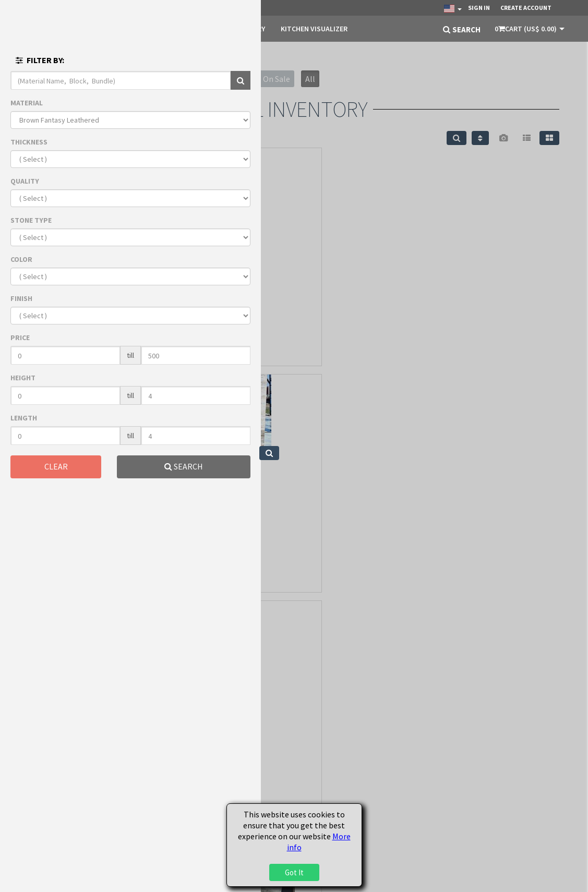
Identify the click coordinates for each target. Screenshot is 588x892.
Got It (294, 872)
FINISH (21, 298)
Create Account (526, 8)
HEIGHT (23, 378)
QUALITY (25, 181)
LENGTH (24, 418)
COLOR (21, 259)
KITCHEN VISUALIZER (314, 29)
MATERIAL (27, 103)
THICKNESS (29, 142)
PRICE (20, 337)
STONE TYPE (31, 220)
